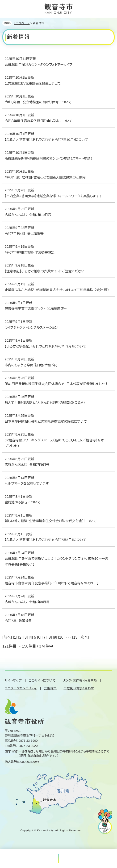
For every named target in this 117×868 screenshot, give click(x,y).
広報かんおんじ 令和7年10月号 (28, 215)
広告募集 (50, 688)
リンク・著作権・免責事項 (80, 681)
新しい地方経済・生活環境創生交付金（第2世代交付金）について (51, 521)
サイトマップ (13, 681)
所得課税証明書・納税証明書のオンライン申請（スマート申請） (48, 158)
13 (75, 637)
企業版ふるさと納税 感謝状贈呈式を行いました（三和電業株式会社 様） (57, 290)
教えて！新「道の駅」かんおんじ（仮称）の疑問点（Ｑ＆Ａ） (45, 403)
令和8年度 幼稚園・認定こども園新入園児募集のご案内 (45, 177)
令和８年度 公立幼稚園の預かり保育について (38, 102)
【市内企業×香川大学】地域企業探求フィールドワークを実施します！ (54, 196)
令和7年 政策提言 (18, 621)
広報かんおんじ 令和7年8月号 (27, 602)
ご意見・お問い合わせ (79, 688)
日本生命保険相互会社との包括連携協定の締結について (46, 421)
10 (61, 637)
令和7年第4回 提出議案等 (24, 234)
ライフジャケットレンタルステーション (31, 328)
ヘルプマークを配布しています (27, 483)
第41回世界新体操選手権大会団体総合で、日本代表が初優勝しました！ (56, 384)
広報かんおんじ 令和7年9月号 (27, 465)
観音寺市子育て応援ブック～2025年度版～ (36, 309)
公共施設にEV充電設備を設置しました (33, 83)
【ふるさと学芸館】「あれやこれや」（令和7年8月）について (45, 540)
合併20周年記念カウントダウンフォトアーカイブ (39, 65)
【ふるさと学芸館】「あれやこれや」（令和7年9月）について (45, 346)
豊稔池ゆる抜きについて (23, 502)
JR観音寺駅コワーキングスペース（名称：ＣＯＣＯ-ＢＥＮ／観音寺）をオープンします (56, 443)
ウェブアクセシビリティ (21, 688)
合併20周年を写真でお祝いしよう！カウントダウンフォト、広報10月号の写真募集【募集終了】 (56, 561)
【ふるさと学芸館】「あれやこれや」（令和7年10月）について (46, 140)
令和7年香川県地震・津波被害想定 (30, 252)
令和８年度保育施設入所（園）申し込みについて (39, 121)
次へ (84, 637)
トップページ (22, 23)
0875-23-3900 (28, 741)
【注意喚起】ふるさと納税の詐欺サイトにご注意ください (45, 271)
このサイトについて (42, 681)
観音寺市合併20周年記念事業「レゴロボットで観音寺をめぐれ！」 (52, 583)
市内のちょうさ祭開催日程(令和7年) (31, 365)
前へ (7, 637)
